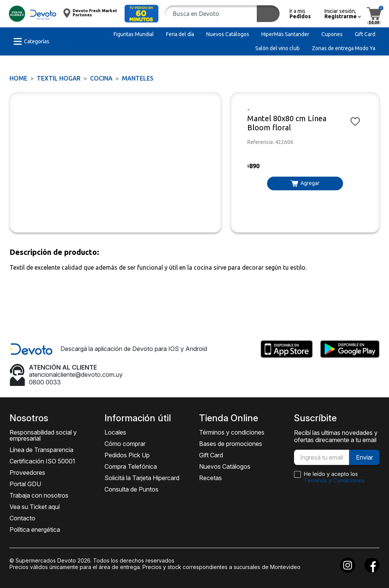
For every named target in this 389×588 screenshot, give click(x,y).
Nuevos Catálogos (225, 466)
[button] (142, 14)
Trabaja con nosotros (39, 495)
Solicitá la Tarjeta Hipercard (142, 478)
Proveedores (27, 473)
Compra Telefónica (131, 466)
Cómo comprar (125, 444)
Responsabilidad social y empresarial (43, 435)
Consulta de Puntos (131, 489)
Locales (115, 432)
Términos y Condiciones (334, 480)
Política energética (35, 530)
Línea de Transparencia (41, 450)
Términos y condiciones (232, 432)
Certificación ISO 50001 (42, 461)
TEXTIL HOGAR (59, 78)
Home (18, 78)
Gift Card (211, 455)
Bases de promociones (231, 444)
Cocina (101, 78)
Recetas (210, 478)
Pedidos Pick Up (127, 455)
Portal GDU (25, 484)
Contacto (22, 518)
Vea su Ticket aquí (35, 507)
